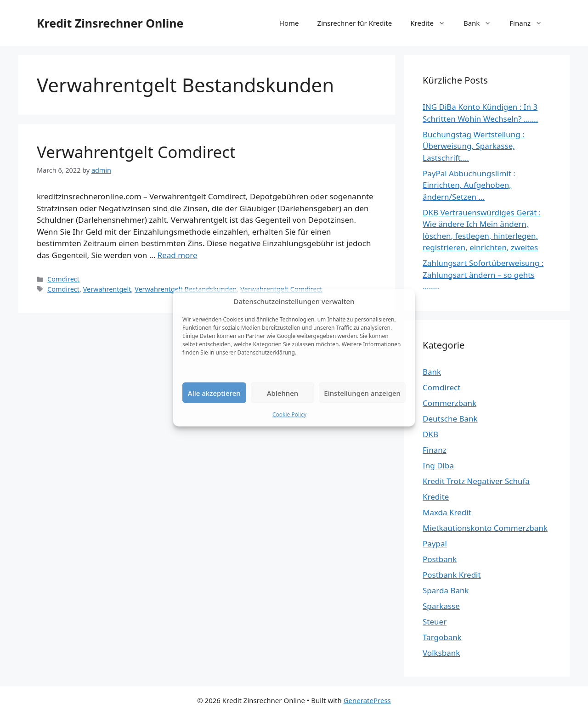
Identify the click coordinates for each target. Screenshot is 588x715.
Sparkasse (441, 606)
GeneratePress (367, 700)
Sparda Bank (446, 590)
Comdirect (63, 279)
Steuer (435, 622)
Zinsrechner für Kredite (355, 23)
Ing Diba (438, 465)
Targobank (442, 637)
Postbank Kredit (452, 575)
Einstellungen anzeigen (362, 393)
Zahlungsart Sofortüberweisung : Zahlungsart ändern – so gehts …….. (483, 275)
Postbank (440, 559)
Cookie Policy (289, 414)
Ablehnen (283, 393)
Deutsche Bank (450, 419)
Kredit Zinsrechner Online (110, 23)
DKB (430, 434)
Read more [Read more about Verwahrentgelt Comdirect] (178, 255)
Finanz (530, 23)
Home (289, 23)
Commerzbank (449, 403)
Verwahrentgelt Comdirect (136, 152)
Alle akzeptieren (214, 393)
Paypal (435, 543)
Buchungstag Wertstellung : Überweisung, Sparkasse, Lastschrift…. (474, 146)
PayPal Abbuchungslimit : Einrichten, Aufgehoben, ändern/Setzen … (469, 185)
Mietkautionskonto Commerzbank (485, 528)
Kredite (432, 23)
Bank (482, 23)
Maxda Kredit (447, 512)
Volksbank (441, 653)
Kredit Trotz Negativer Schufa (476, 481)
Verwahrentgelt (107, 289)
